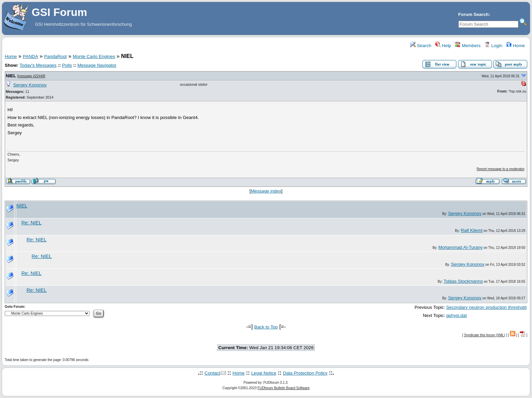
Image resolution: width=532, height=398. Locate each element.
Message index (266, 191)
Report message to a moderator (501, 169)
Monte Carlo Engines (94, 56)
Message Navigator (97, 65)
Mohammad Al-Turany (461, 247)
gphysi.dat (457, 315)
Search (421, 46)
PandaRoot (55, 56)
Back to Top (266, 327)
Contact (212, 373)
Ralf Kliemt (472, 230)
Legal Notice (264, 373)
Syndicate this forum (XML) (485, 335)
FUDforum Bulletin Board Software (283, 388)
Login (493, 46)
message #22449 (31, 76)
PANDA (30, 56)
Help (443, 46)
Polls (67, 65)
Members (468, 46)
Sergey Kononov (30, 85)
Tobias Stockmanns (463, 281)
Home (516, 46)
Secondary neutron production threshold (486, 307)
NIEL (11, 76)
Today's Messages (38, 65)
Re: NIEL (31, 223)
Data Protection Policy (305, 373)
